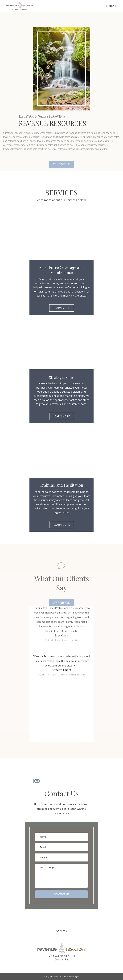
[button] (62, 164)
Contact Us (61, 959)
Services (61, 931)
